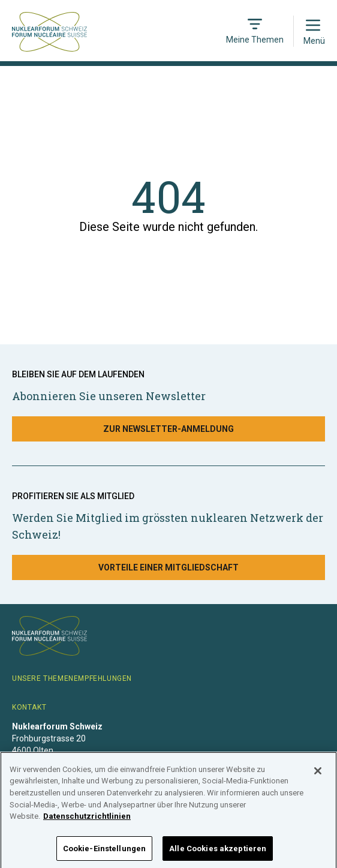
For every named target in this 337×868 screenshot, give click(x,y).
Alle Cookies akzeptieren (218, 852)
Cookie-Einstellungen (105, 852)
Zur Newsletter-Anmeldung (168, 429)
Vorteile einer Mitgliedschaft (168, 567)
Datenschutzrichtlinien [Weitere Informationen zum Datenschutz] (87, 820)
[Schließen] (318, 774)
